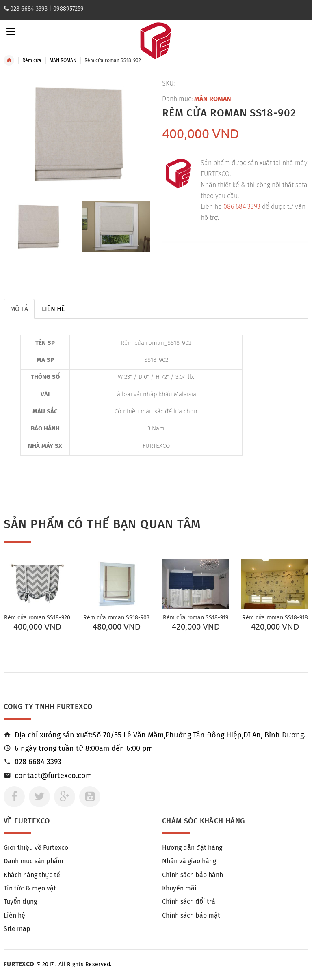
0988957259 (68, 9)
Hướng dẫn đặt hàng (192, 848)
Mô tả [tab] (19, 309)
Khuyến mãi (179, 888)
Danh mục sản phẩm (34, 861)
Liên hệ (14, 915)
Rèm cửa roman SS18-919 (196, 618)
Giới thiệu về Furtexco (36, 848)
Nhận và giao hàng (189, 861)
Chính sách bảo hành (193, 875)
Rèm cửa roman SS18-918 (275, 618)
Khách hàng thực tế (32, 875)
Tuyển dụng (20, 902)
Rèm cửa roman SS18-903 (116, 618)
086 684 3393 (242, 207)
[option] (38, 227)
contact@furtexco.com (53, 776)
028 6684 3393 (29, 9)
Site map (17, 929)
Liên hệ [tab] (53, 309)
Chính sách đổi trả (189, 902)
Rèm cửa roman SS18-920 (37, 618)
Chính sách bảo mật (191, 915)
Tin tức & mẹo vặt (30, 888)
